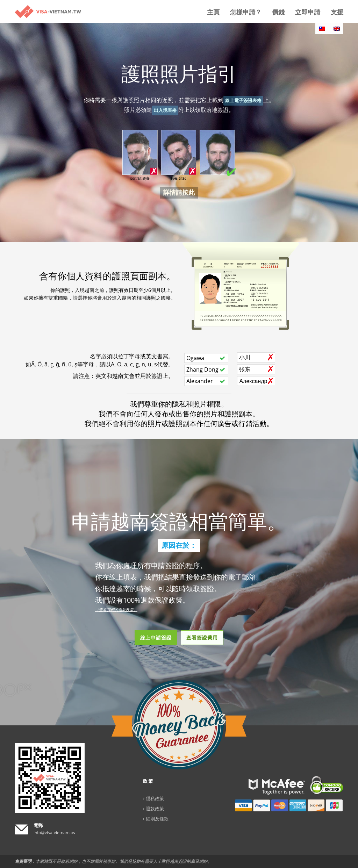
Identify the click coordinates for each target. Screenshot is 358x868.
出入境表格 (165, 110)
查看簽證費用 (202, 637)
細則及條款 (157, 819)
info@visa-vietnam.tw (54, 833)
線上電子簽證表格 (243, 101)
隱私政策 (155, 798)
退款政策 (155, 809)
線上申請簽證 (156, 637)
